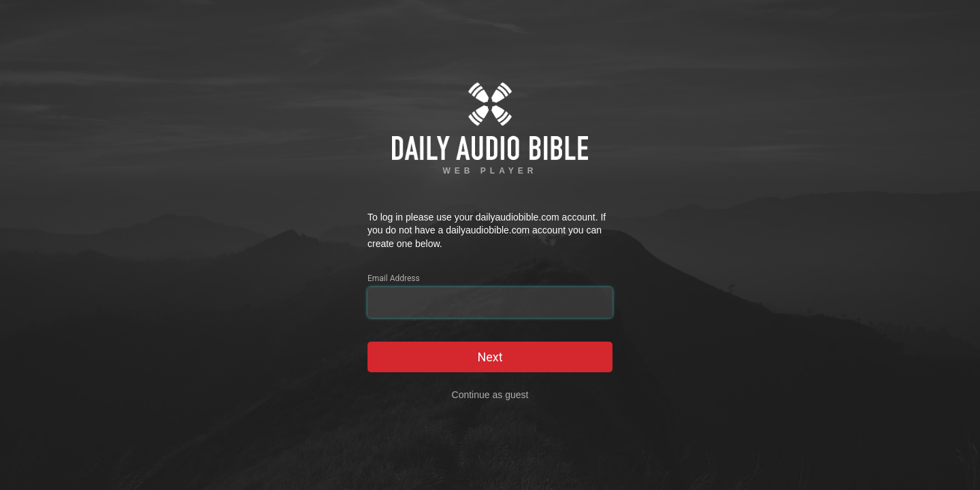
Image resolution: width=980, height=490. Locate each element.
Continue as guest (490, 395)
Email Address (394, 278)
